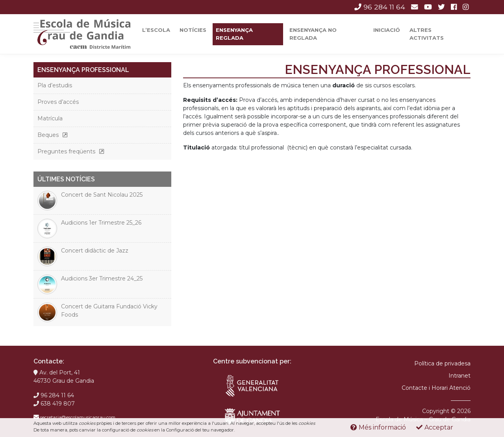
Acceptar (435, 427)
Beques (48, 135)
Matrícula (50, 118)
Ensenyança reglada (234, 34)
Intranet (460, 376)
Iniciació (387, 30)
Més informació (378, 427)
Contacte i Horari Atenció (436, 388)
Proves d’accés (58, 102)
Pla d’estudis (55, 85)
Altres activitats (427, 34)
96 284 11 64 (380, 7)
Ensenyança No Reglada (313, 34)
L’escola (156, 30)
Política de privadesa (442, 363)
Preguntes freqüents (66, 151)
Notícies (193, 30)
